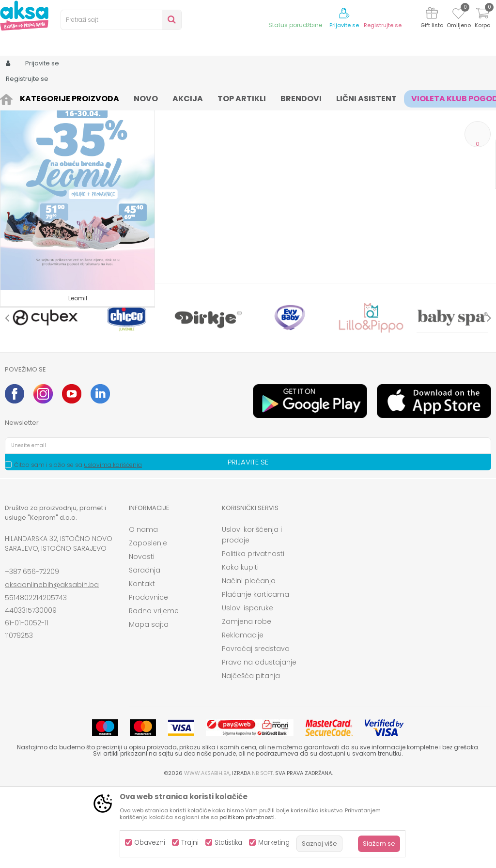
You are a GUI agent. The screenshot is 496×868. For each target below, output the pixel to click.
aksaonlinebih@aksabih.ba (52, 665)
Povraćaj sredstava (256, 728)
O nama (143, 609)
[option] (46, 398)
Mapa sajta (149, 704)
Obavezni (150, 843)
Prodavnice (148, 677)
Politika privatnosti (253, 634)
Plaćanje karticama (256, 674)
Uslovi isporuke (248, 688)
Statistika (228, 843)
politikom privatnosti (247, 817)
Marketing (274, 843)
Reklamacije (243, 715)
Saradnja (145, 650)
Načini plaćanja (249, 661)
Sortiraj (372, 114)
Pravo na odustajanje (259, 742)
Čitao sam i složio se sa (78, 545)
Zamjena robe (247, 701)
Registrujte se (383, 25)
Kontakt (142, 664)
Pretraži (60, 314)
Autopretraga (328, 114)
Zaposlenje (148, 623)
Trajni (190, 843)
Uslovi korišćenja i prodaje (252, 615)
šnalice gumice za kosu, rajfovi (203, 98)
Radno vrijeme (154, 691)
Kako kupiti (240, 647)
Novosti (142, 636)
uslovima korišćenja (113, 545)
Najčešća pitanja (251, 756)
